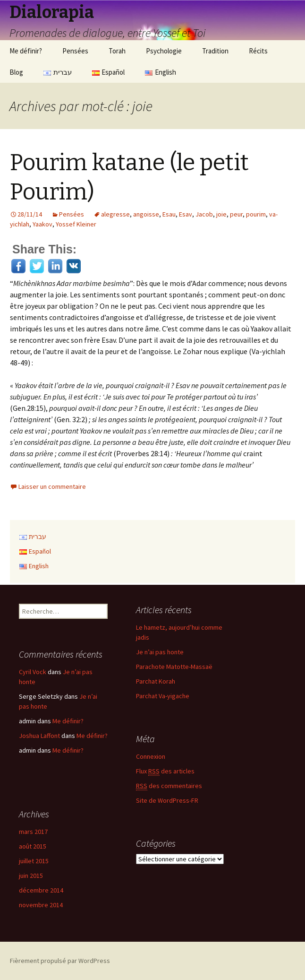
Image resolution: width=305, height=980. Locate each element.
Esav (186, 214)
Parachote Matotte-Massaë (174, 667)
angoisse (146, 214)
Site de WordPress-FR (167, 800)
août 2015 (33, 846)
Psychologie (164, 51)
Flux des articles (165, 771)
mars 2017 (33, 832)
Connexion (151, 756)
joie (221, 214)
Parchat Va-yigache (163, 696)
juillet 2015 (34, 861)
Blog (16, 72)
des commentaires (169, 786)
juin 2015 (31, 876)
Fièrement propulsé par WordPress (60, 961)
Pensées (75, 51)
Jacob (204, 214)
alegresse (115, 214)
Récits (258, 51)
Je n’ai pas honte (160, 652)
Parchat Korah (156, 681)
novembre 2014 (41, 905)
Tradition (215, 51)
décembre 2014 (41, 890)
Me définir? (26, 51)
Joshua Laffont (39, 736)
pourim (256, 214)
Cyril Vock (33, 672)
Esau (169, 214)
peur (236, 214)
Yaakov (42, 224)
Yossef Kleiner (76, 224)
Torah (117, 51)
